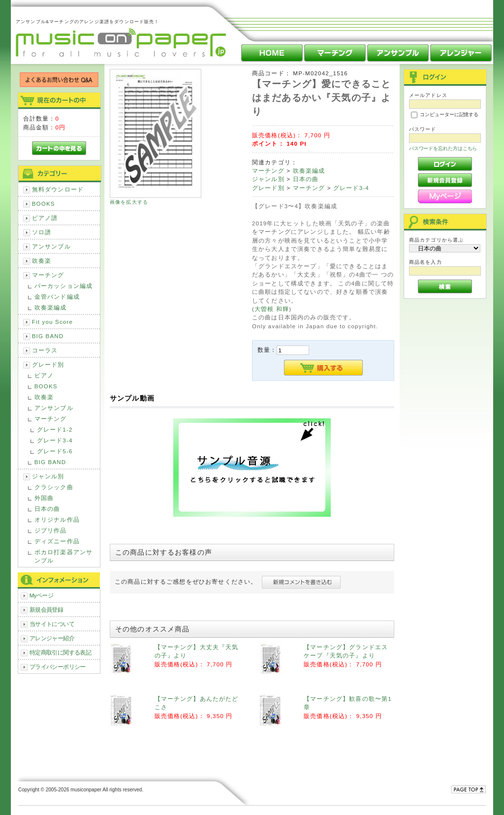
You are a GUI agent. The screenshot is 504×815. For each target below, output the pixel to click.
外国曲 (44, 498)
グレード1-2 (55, 429)
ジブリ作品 (51, 530)
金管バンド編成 (57, 297)
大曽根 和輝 (272, 309)
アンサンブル (51, 246)
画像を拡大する (129, 202)
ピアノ (44, 375)
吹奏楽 (42, 261)
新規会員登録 (47, 610)
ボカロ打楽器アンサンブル (63, 556)
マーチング (48, 275)
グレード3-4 (55, 440)
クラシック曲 (54, 487)
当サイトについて (52, 624)
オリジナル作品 (57, 519)
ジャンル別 (48, 476)
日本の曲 (47, 509)
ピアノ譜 (45, 218)
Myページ (42, 595)
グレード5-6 (55, 451)
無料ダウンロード (58, 189)
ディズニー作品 (57, 541)
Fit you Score (52, 322)
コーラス (45, 350)
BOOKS (44, 204)
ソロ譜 (42, 232)
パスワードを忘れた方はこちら (443, 148)
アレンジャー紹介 (52, 638)
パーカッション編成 (63, 286)
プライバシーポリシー (58, 667)
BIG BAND (48, 336)
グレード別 (48, 364)
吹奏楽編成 (51, 307)
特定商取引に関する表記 (61, 652)
